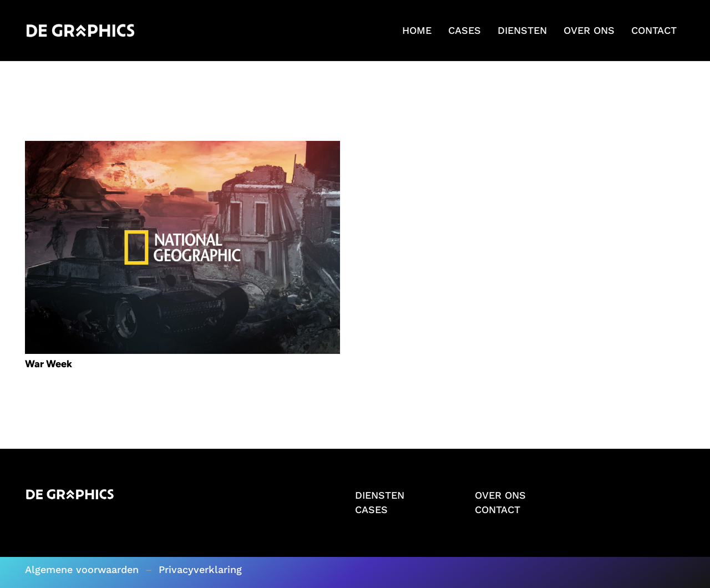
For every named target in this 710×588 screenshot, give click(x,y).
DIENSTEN (380, 495)
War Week (49, 364)
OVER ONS (500, 495)
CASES (371, 510)
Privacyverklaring (200, 569)
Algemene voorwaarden (82, 569)
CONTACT (498, 510)
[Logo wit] (80, 31)
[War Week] (182, 148)
